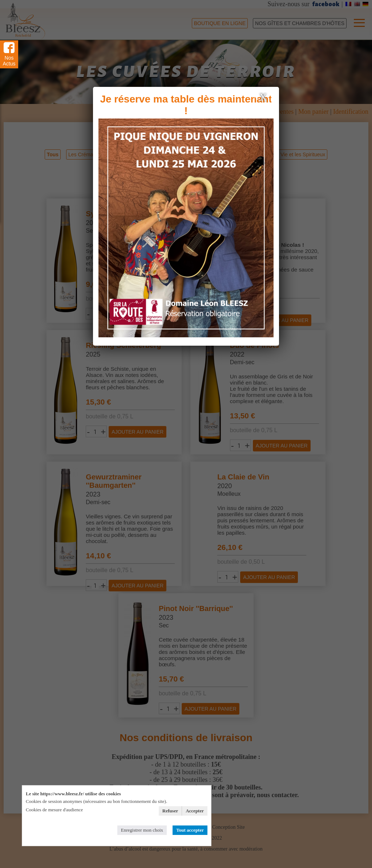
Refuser (170, 811)
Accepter (195, 811)
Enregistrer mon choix (142, 830)
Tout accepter (190, 830)
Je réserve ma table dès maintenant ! (186, 105)
